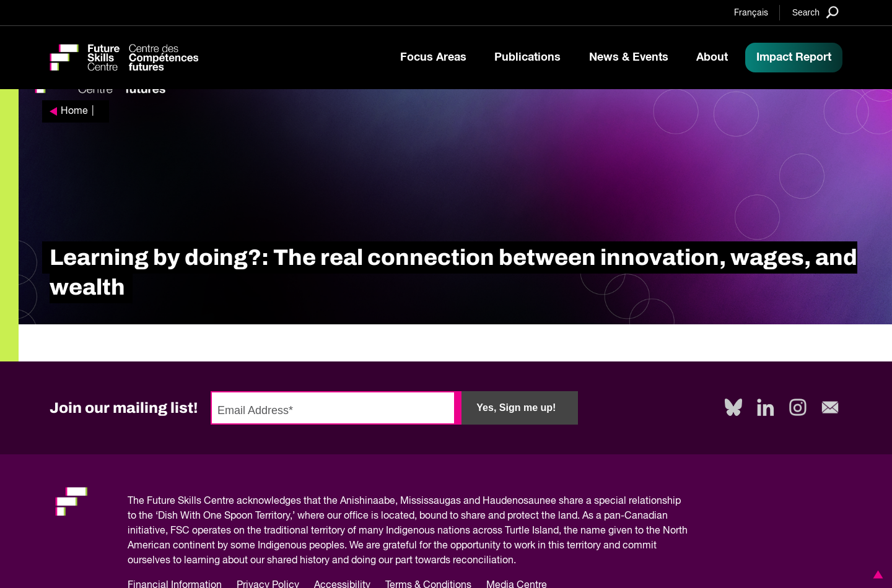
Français (751, 13)
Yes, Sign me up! (516, 408)
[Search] (815, 12)
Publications (527, 58)
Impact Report (794, 58)
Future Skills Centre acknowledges (224, 501)
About (712, 58)
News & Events (629, 58)
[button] (876, 574)
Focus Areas (433, 58)
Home (74, 111)
